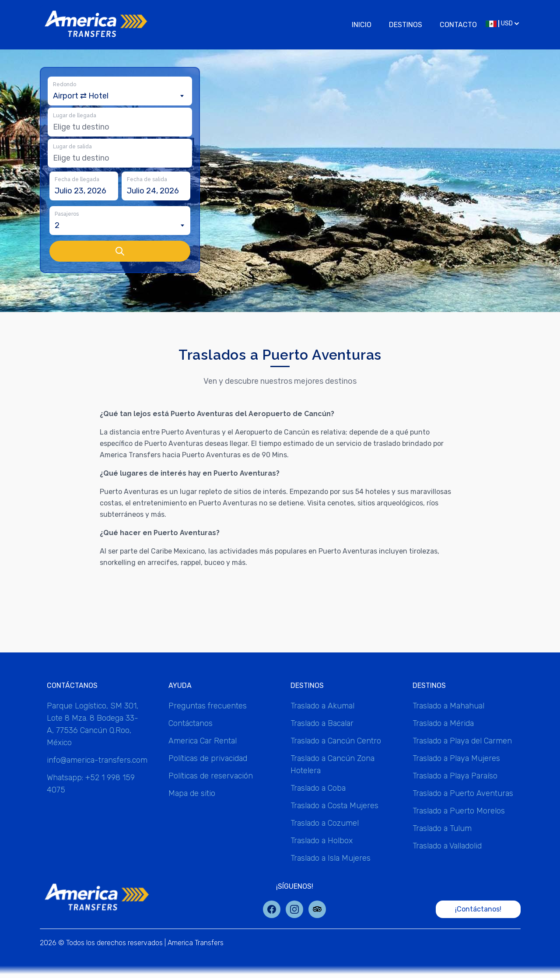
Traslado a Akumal (322, 706)
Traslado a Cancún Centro (336, 741)
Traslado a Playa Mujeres (456, 758)
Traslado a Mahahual (448, 706)
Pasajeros (67, 214)
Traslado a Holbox (322, 841)
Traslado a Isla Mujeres (331, 858)
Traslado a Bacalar (322, 723)
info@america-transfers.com (97, 760)
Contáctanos (191, 723)
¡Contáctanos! (478, 909)
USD (502, 23)
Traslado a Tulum (442, 828)
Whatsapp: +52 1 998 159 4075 (91, 784)
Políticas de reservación (211, 776)
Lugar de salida (72, 147)
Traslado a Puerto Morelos (459, 811)
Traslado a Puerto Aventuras (463, 793)
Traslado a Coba (318, 788)
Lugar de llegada (75, 116)
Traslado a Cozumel (325, 823)
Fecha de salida (147, 179)
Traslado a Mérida (443, 723)
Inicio (362, 25)
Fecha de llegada (77, 179)
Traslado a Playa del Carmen (462, 741)
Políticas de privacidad (208, 758)
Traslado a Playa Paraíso (455, 776)
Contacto (458, 25)
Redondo (65, 84)
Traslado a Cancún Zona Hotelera (332, 764)
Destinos (406, 25)
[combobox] (120, 96)
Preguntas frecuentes (208, 706)
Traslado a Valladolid (447, 846)
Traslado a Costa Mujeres (334, 806)
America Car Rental (203, 741)
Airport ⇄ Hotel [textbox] (81, 96)
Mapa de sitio (192, 793)
